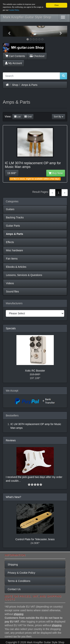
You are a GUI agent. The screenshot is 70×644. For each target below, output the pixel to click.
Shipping (13, 565)
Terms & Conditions (19, 581)
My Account (13, 63)
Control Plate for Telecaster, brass (35, 539)
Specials (11, 328)
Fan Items (12, 259)
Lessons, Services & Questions (24, 275)
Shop (15, 85)
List (17, 117)
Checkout (37, 56)
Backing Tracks (15, 217)
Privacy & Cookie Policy (21, 573)
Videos (10, 283)
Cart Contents (15, 56)
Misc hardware (14, 250)
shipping (18, 614)
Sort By (59, 117)
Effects (10, 242)
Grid (28, 117)
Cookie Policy (14, 10)
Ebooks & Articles (16, 267)
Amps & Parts (29, 85)
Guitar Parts (13, 226)
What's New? (13, 497)
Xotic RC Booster (35, 371)
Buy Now (56, 173)
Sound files (12, 292)
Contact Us (14, 589)
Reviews (11, 440)
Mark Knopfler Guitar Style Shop (27, 17)
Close (57, 5)
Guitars (10, 209)
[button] (8, 31)
